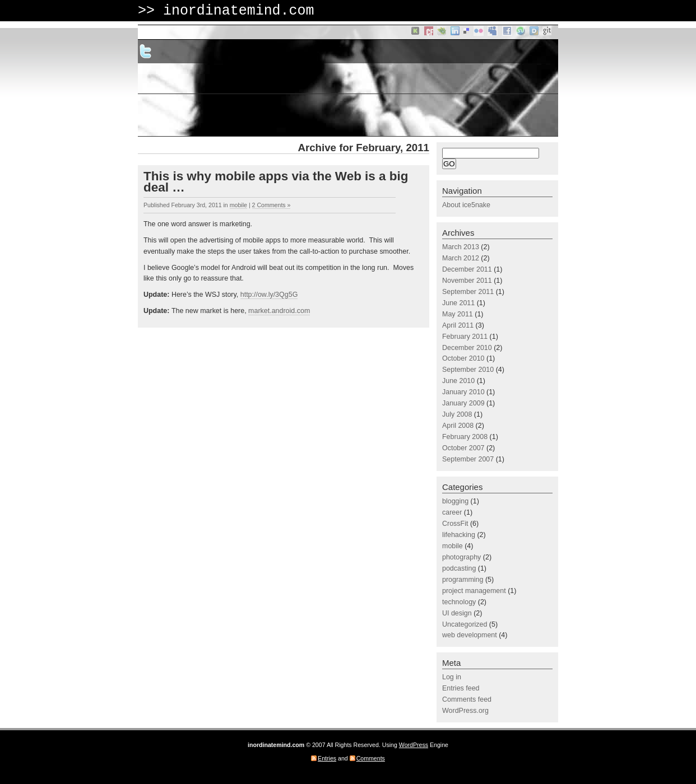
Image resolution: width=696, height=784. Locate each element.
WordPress (414, 745)
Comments (371, 758)
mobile (238, 205)
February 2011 (465, 337)
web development (470, 635)
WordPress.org (465, 711)
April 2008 (458, 426)
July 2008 (457, 414)
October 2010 (463, 358)
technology (459, 602)
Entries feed (461, 688)
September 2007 (468, 459)
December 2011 (467, 269)
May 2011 (458, 314)
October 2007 (463, 448)
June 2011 (458, 303)
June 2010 (458, 381)
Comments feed (467, 699)
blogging (455, 501)
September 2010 (468, 370)
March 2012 (461, 258)
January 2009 (463, 403)
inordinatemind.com (239, 11)
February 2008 (465, 437)
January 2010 (463, 392)
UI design (457, 613)
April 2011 (458, 325)
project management (474, 591)
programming (463, 580)
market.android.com (279, 311)
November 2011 (467, 281)
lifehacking (459, 535)
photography (461, 557)
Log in (452, 677)
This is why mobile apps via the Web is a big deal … (276, 182)
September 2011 (468, 292)
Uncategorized (465, 624)
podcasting (459, 568)
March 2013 (461, 247)
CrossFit (455, 524)
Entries (327, 758)
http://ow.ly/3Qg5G (269, 295)
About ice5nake (466, 205)
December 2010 (467, 348)
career (452, 512)
